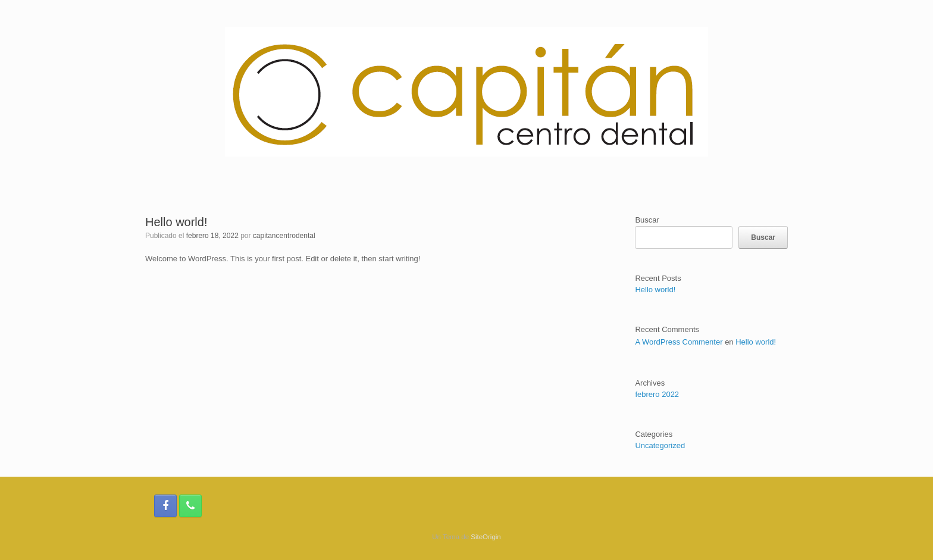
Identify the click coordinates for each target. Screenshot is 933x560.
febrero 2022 (657, 394)
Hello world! (176, 222)
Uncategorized (660, 445)
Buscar (647, 220)
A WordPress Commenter (679, 342)
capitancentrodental (284, 236)
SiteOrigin (486, 537)
